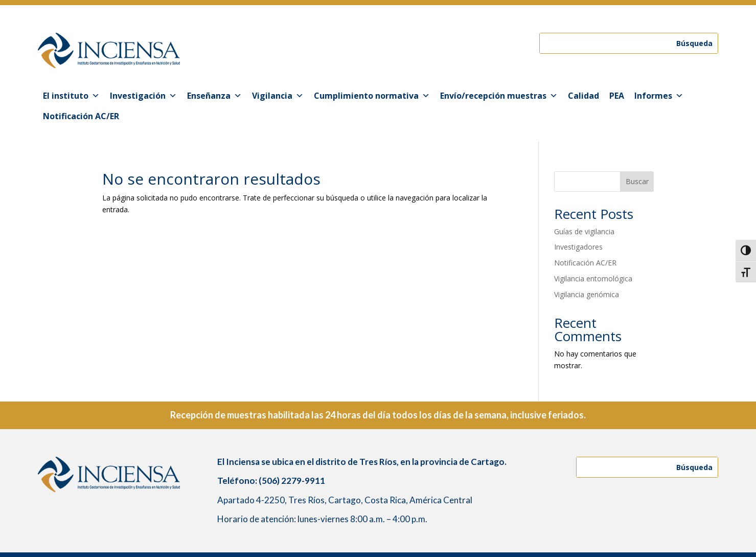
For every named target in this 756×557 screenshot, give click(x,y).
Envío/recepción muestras (499, 96)
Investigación (143, 96)
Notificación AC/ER (81, 116)
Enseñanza (214, 96)
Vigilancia (278, 96)
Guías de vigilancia (584, 231)
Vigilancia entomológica (593, 278)
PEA (617, 96)
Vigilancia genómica (587, 294)
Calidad (583, 96)
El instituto (71, 96)
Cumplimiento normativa (372, 96)
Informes (659, 96)
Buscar (637, 181)
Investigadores (578, 247)
